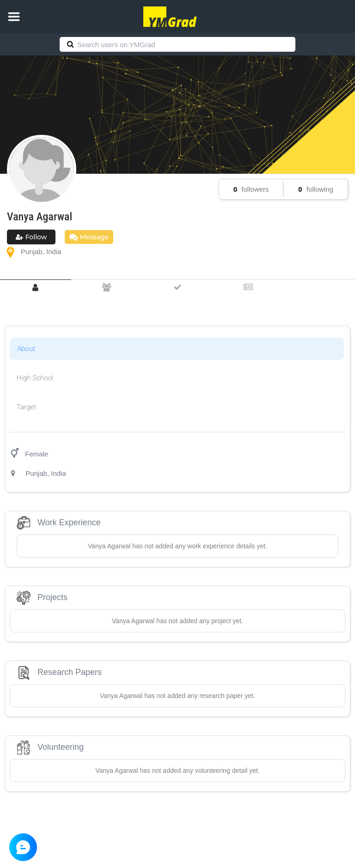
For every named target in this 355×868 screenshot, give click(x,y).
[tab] (36, 288)
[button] (14, 17)
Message (89, 237)
